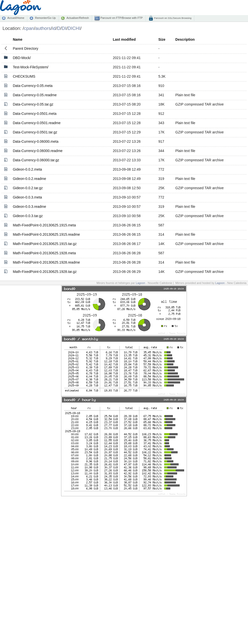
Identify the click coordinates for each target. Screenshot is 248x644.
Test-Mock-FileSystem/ (31, 67)
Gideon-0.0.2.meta (27, 169)
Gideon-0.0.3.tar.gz (28, 216)
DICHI (74, 28)
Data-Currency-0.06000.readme (38, 151)
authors (43, 28)
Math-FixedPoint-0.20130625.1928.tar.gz (45, 272)
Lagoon (141, 283)
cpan (29, 28)
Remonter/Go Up (45, 18)
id (54, 28)
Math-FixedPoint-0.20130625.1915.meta (44, 225)
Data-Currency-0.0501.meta (35, 114)
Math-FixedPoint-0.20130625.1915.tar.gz (45, 244)
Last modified (124, 39)
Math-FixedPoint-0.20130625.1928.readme (46, 262)
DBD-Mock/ (22, 58)
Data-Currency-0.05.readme (35, 95)
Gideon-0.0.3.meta (27, 197)
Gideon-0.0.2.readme (29, 179)
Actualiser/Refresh (78, 18)
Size (162, 39)
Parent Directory (26, 48)
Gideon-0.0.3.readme (29, 207)
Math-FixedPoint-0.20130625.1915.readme (46, 234)
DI (64, 28)
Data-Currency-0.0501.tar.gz (35, 132)
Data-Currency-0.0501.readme (37, 123)
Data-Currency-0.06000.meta (36, 141)
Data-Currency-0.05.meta (33, 86)
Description (185, 39)
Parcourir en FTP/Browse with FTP (121, 18)
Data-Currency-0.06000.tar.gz (36, 160)
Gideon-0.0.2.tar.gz (28, 188)
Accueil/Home (16, 18)
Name (18, 39)
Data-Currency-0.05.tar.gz (33, 104)
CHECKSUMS (24, 76)
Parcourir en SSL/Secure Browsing (172, 18)
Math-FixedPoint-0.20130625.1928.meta (44, 253)
